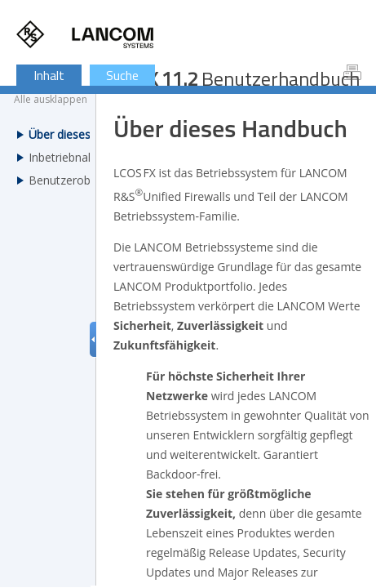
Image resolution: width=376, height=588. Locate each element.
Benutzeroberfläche (81, 180)
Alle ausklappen (51, 100)
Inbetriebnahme (70, 157)
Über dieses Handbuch (88, 134)
